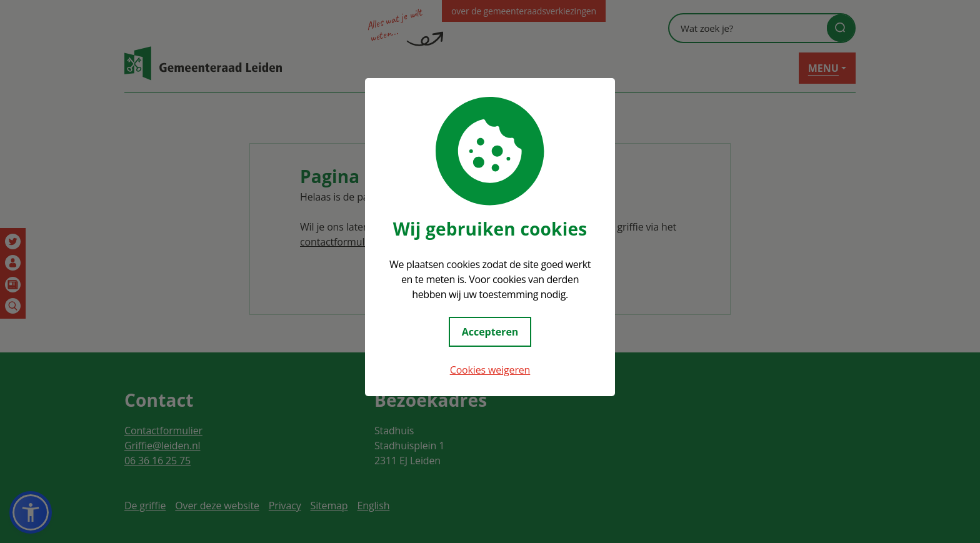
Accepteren (490, 332)
